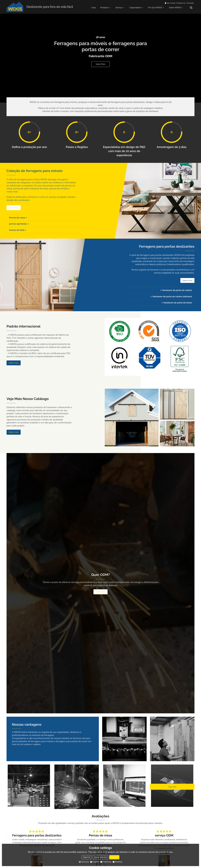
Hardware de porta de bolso (177, 305)
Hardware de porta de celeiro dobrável (172, 299)
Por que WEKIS (155, 8)
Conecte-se (181, 3)
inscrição (190, 3)
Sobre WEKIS (175, 8)
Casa (94, 8)
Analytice (95, 862)
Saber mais (100, 64)
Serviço (119, 8)
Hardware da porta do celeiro (177, 292)
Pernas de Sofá (17, 231)
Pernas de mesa (17, 218)
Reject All (87, 857)
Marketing (117, 862)
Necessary (84, 862)
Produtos (104, 8)
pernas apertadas (18, 225)
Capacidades (135, 8)
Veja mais (172, 790)
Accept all (114, 857)
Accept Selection (100, 857)
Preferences (106, 862)
